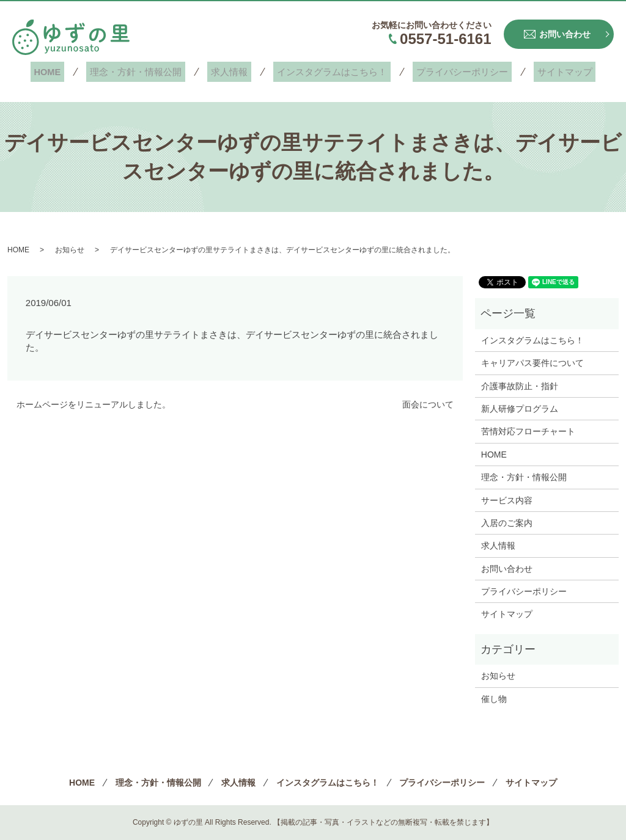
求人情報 (234, 72)
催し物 (494, 699)
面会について (428, 404)
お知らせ (70, 250)
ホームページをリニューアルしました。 (94, 404)
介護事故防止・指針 (520, 386)
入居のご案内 (507, 523)
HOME (66, 72)
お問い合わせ (507, 569)
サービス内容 (507, 500)
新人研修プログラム (520, 409)
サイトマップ (547, 72)
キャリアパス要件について (532, 363)
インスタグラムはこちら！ (329, 72)
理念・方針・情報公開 (147, 72)
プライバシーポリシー (452, 72)
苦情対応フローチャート (528, 431)
